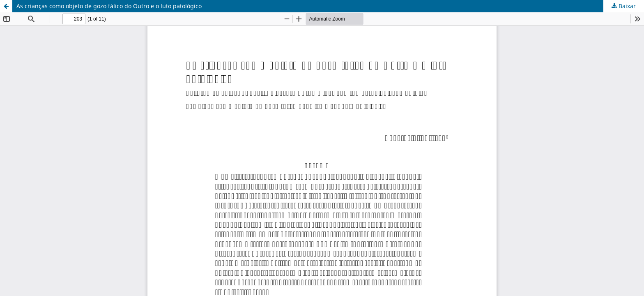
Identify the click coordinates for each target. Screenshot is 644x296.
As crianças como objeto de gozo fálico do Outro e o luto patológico (109, 6)
